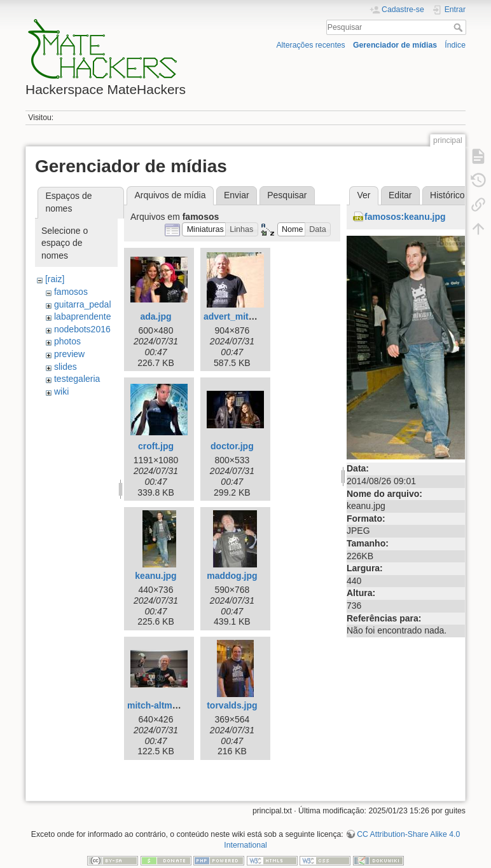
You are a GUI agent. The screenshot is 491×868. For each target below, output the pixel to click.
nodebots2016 (82, 329)
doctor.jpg (232, 446)
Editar (400, 195)
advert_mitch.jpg (239, 316)
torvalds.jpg (232, 705)
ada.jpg (156, 316)
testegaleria (77, 379)
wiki (61, 391)
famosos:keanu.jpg (405, 217)
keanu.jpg (156, 576)
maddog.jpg (232, 576)
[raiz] (55, 279)
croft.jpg (156, 446)
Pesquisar (460, 27)
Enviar (237, 195)
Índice (455, 45)
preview (69, 354)
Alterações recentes (310, 45)
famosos (71, 292)
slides (66, 367)
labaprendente (83, 316)
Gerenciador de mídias (395, 45)
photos (67, 341)
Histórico (447, 195)
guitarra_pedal (83, 304)
